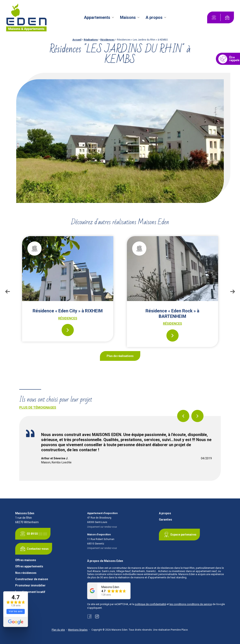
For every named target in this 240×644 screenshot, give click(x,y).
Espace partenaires (179, 535)
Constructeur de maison (32, 579)
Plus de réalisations (120, 356)
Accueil (77, 40)
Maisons (128, 17)
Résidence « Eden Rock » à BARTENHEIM (172, 313)
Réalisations (91, 40)
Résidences (107, 40)
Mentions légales (78, 630)
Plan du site (58, 630)
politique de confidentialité (150, 604)
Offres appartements (29, 566)
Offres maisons (26, 560)
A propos (154, 17)
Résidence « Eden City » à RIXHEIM (68, 311)
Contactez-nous (34, 549)
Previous (7, 291)
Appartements (97, 17)
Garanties (166, 520)
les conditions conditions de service (191, 604)
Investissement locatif (30, 592)
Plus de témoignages (38, 408)
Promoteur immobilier (30, 586)
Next (232, 291)
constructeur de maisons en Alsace (133, 568)
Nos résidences (26, 573)
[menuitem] (100, 17)
